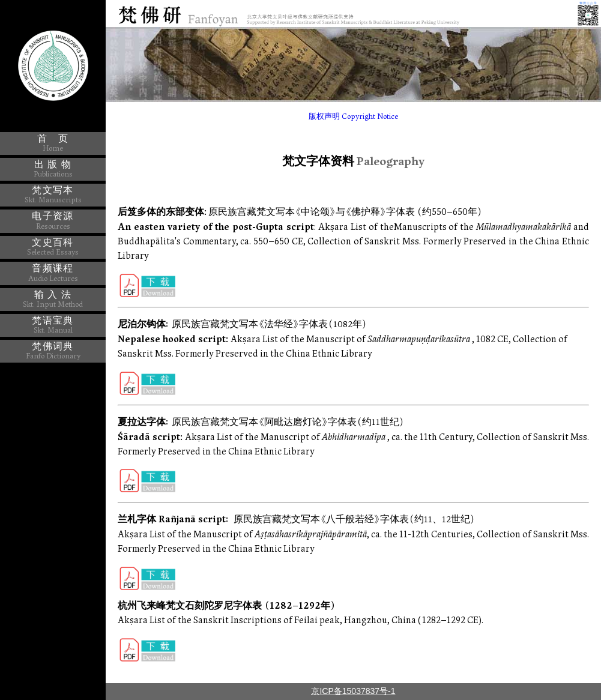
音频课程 (53, 273)
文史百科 (53, 247)
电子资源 (53, 221)
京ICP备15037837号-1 (353, 691)
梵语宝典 (53, 325)
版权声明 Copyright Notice (353, 117)
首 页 (53, 143)
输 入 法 (53, 299)
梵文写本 (53, 195)
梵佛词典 (53, 351)
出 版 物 (53, 169)
